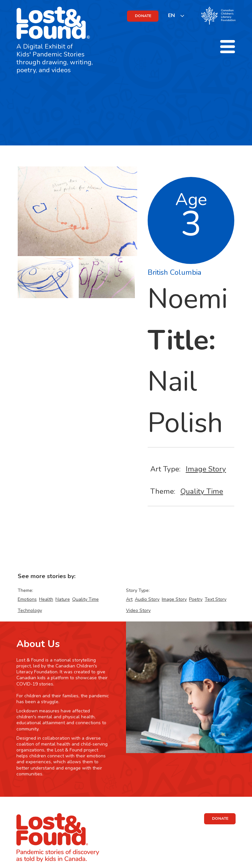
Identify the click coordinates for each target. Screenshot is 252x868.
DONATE (143, 16)
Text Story (216, 599)
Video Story (138, 610)
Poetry (196, 599)
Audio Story (147, 599)
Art (129, 599)
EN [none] (171, 15)
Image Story (206, 469)
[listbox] (176, 16)
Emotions (27, 599)
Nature (63, 599)
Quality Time (202, 491)
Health (46, 599)
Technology (30, 610)
